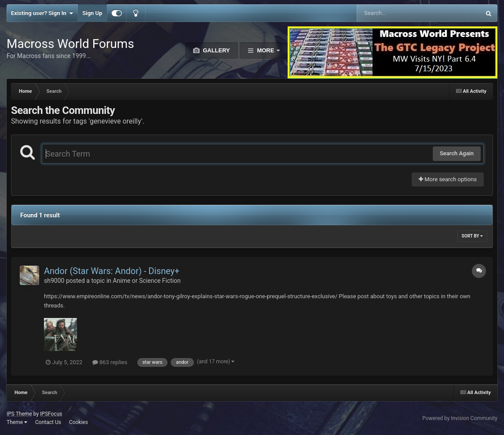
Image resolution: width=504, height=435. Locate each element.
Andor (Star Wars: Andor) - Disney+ (112, 271)
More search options (448, 179)
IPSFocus (51, 414)
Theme (17, 422)
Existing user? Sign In (42, 13)
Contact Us (48, 422)
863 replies (110, 362)
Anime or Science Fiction (147, 281)
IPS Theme (19, 414)
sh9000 (54, 281)
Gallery (216, 50)
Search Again (457, 153)
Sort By (472, 236)
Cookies (79, 422)
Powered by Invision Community (460, 418)
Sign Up (92, 13)
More (266, 50)
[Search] (396, 13)
